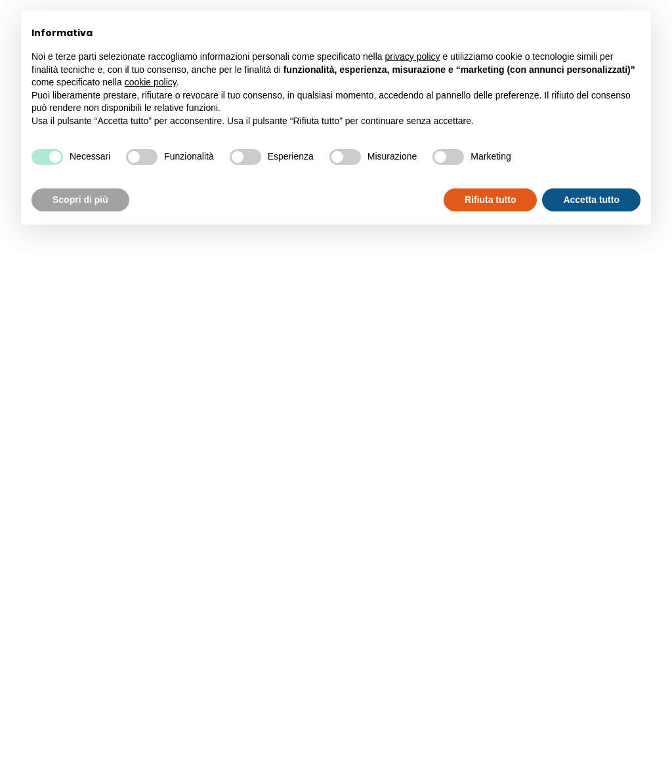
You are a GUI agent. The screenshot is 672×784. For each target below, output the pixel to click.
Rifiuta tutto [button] (491, 200)
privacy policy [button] (413, 56)
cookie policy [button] (151, 82)
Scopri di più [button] (80, 200)
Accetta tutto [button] (591, 200)
